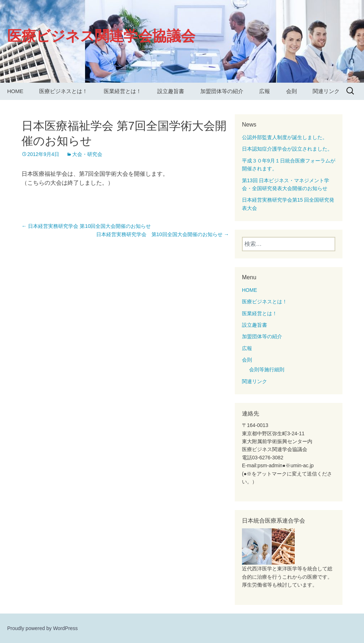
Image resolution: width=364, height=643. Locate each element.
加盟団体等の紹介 (222, 91)
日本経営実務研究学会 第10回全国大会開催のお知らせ (86, 226)
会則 (291, 91)
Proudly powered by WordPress (43, 628)
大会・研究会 (87, 154)
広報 (265, 91)
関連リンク (326, 91)
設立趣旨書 (171, 91)
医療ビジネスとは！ (63, 91)
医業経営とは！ (123, 91)
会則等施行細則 (267, 369)
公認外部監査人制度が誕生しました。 (285, 137)
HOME (15, 91)
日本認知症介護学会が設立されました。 (287, 149)
